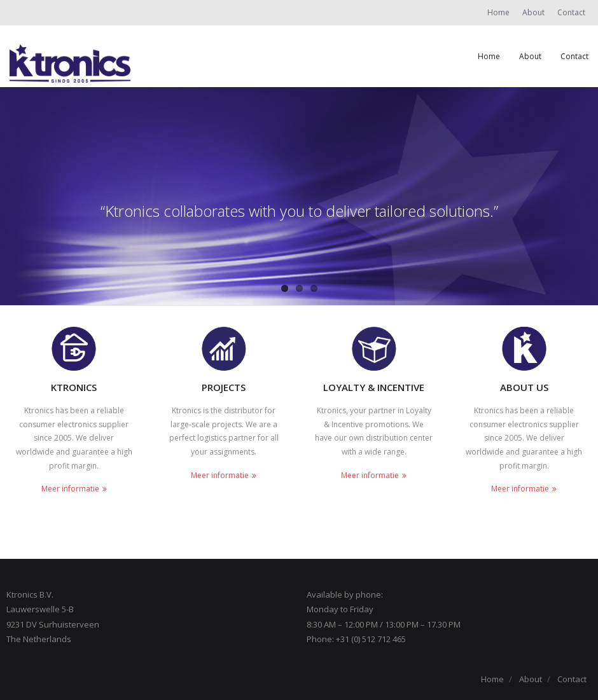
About (533, 12)
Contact (571, 12)
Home (498, 12)
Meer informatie (70, 489)
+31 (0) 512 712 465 (371, 639)
